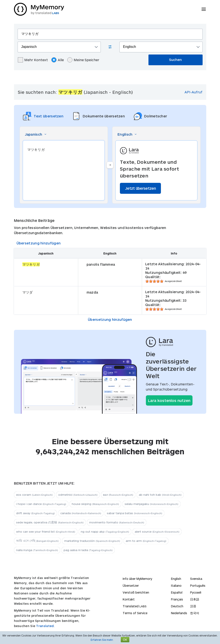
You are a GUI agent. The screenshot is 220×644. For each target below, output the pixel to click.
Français (177, 599)
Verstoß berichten (136, 592)
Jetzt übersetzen (140, 188)
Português (198, 586)
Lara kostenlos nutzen (169, 400)
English (176, 579)
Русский (196, 592)
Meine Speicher (83, 60)
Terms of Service (135, 613)
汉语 (193, 606)
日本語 (195, 599)
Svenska (196, 579)
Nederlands (179, 613)
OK (125, 640)
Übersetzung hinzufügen (39, 243)
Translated (135, 606)
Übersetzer (131, 586)
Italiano (176, 586)
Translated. (45, 626)
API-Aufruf (193, 92)
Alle (58, 60)
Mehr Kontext (33, 60)
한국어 (195, 613)
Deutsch (177, 606)
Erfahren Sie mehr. (102, 640)
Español (177, 592)
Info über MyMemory (137, 579)
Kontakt (129, 599)
